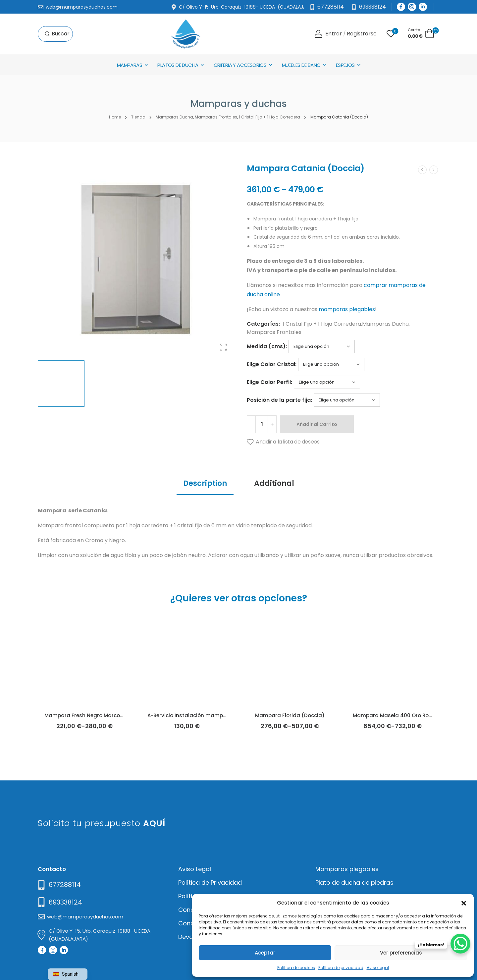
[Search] (59, 34)
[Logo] (185, 34)
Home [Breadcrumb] (115, 117)
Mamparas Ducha (385, 324)
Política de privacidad (341, 968)
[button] (464, 903)
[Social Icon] (401, 7)
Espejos (345, 65)
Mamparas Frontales (274, 332)
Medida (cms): (267, 346)
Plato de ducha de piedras (354, 883)
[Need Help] (369, 7)
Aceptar (265, 953)
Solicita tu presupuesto (102, 823)
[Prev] (422, 170)
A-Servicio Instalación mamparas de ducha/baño (212, 715)
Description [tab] (205, 483)
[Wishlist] (391, 34)
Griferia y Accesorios (240, 65)
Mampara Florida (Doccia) (290, 715)
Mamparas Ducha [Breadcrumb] (174, 117)
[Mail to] (78, 7)
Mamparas (130, 65)
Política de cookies (296, 968)
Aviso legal (378, 968)
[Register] (362, 34)
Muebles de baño (301, 65)
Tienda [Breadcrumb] (138, 117)
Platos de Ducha (178, 65)
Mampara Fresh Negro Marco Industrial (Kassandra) (113, 715)
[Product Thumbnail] (136, 259)
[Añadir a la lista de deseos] (283, 442)
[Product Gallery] (223, 347)
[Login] (328, 34)
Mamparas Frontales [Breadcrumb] (216, 117)
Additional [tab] (274, 483)
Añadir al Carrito (317, 424)
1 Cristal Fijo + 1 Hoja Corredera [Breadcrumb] (269, 117)
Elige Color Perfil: (269, 382)
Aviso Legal (195, 869)
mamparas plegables (347, 309)
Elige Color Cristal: (272, 364)
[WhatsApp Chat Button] (460, 944)
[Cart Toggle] (421, 33)
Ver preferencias (401, 953)
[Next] (434, 170)
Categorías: (263, 324)
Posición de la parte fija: (279, 400)
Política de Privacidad (210, 883)
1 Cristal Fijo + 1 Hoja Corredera (322, 324)
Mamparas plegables (347, 869)
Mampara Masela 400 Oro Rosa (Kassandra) (412, 715)
